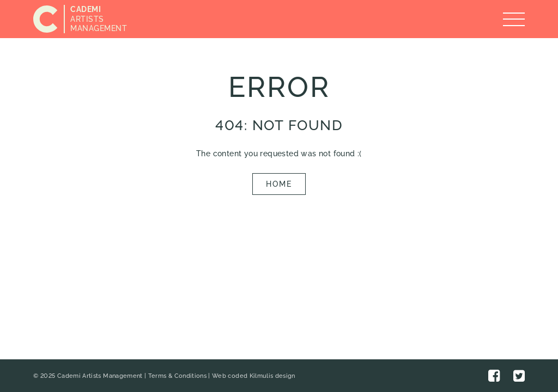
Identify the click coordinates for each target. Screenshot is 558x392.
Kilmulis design (272, 376)
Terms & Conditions (177, 376)
